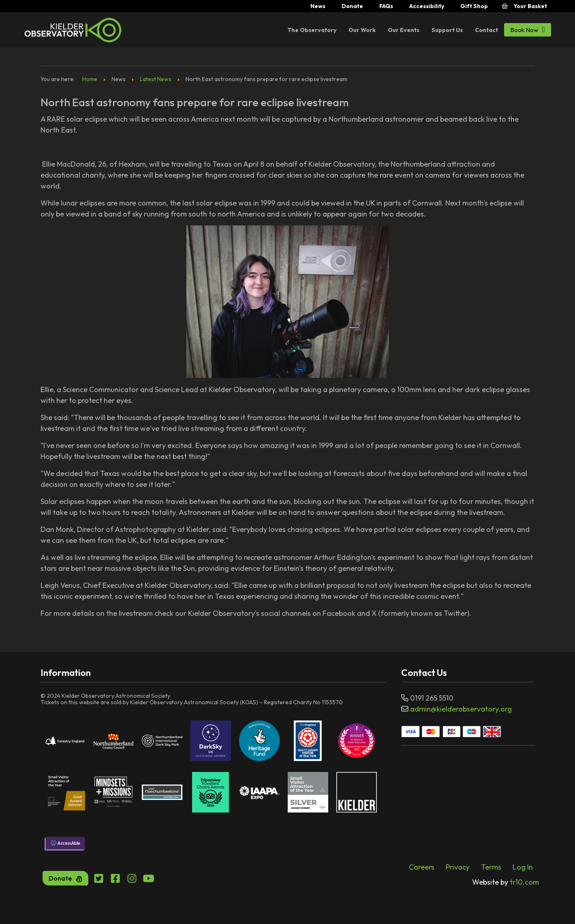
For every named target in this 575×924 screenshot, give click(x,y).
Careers (422, 867)
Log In (523, 867)
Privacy (458, 867)
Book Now (528, 29)
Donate (352, 6)
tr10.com (506, 882)
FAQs (386, 6)
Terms (491, 867)
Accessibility (427, 6)
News (318, 6)
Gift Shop (474, 6)
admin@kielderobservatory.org (461, 709)
